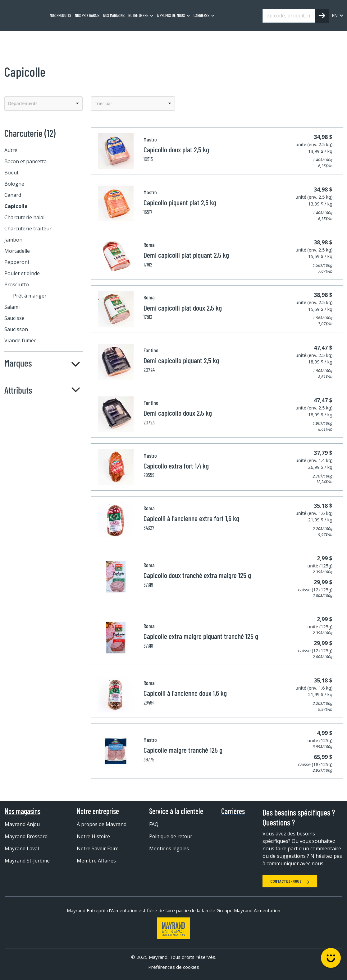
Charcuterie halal (24, 217)
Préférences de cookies (174, 967)
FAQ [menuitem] (154, 824)
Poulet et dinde (22, 273)
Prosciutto (17, 284)
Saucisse (14, 318)
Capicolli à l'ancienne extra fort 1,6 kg (191, 518)
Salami (12, 307)
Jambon (13, 240)
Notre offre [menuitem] (138, 15)
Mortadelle (17, 251)
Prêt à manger (30, 296)
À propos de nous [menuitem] (171, 15)
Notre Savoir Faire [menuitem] (98, 848)
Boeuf (11, 173)
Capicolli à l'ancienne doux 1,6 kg (185, 693)
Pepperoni (17, 262)
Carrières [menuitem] (201, 15)
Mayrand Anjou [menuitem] (23, 824)
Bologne (14, 184)
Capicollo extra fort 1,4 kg (176, 466)
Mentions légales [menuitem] (169, 848)
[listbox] (43, 104)
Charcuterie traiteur (28, 229)
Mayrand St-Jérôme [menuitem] (27, 861)
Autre (11, 150)
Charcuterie (63, 39)
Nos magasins (23, 811)
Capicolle (93, 39)
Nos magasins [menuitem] (114, 15)
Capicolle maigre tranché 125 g (183, 750)
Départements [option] (23, 103)
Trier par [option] (103, 103)
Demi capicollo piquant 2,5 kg (181, 360)
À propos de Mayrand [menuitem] (102, 824)
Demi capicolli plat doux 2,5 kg (183, 308)
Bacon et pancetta (25, 161)
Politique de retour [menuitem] (171, 836)
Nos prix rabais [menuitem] (87, 15)
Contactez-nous (290, 881)
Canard (13, 195)
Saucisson (16, 329)
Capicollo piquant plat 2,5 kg (180, 202)
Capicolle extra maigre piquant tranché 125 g (201, 636)
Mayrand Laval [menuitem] (22, 848)
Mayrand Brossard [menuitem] (26, 836)
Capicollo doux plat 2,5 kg (176, 149)
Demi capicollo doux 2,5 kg (178, 413)
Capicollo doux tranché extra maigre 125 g (197, 575)
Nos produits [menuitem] (60, 15)
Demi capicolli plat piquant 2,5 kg (186, 255)
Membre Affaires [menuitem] (96, 861)
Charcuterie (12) (30, 133)
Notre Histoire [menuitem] (94, 836)
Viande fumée (21, 340)
